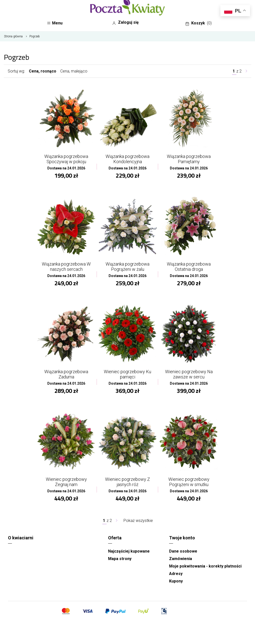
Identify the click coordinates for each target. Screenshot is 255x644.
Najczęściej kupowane (129, 551)
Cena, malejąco (74, 71)
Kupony (176, 581)
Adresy (176, 574)
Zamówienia (181, 559)
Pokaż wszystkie (138, 521)
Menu (55, 23)
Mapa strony (120, 559)
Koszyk (198, 23)
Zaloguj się (125, 22)
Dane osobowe (183, 551)
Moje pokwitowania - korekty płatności (205, 566)
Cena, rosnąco (43, 71)
